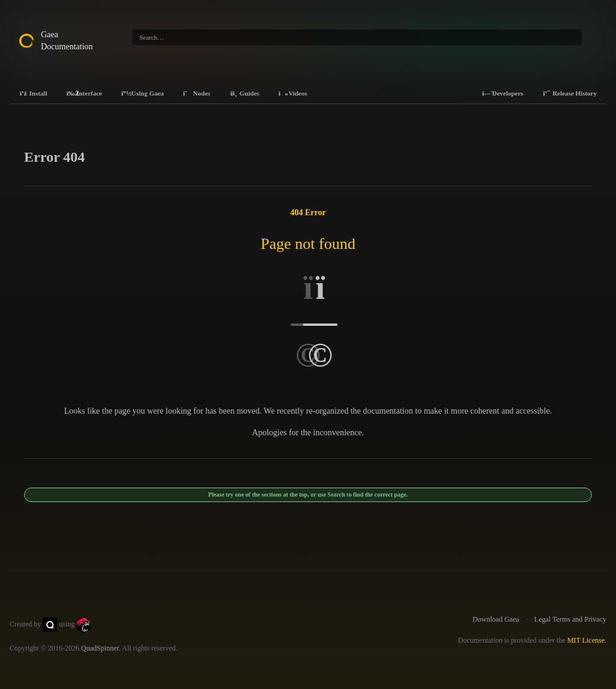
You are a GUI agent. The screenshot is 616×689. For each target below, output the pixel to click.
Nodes (196, 93)
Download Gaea (496, 619)
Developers (502, 93)
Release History (570, 93)
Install (33, 93)
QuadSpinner (100, 648)
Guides (245, 93)
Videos (293, 93)
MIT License (586, 640)
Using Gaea (143, 93)
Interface (84, 93)
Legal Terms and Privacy (570, 619)
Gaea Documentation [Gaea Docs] (67, 41)
